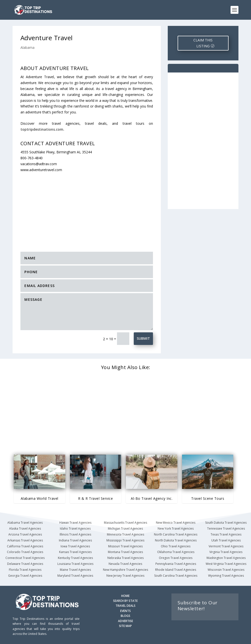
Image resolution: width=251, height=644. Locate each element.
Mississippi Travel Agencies (125, 540)
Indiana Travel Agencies (75, 540)
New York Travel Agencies (176, 528)
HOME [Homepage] (125, 596)
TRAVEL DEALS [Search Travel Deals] (125, 606)
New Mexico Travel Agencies (176, 523)
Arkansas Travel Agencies (25, 540)
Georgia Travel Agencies (25, 576)
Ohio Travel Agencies (176, 546)
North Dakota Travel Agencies (176, 540)
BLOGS (125, 616)
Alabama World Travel (40, 498)
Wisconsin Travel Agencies (226, 570)
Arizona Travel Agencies (25, 534)
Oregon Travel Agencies (176, 558)
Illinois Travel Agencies (75, 534)
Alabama (27, 47)
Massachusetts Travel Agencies (125, 523)
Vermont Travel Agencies (226, 546)
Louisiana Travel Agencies (75, 564)
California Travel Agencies (25, 546)
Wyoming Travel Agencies (226, 576)
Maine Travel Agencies (75, 570)
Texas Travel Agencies (226, 534)
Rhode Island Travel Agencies (176, 570)
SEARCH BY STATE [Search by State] (125, 601)
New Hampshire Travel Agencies (125, 570)
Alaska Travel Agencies (25, 528)
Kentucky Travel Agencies (75, 558)
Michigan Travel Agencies (125, 528)
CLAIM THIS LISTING (203, 43)
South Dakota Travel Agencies (226, 523)
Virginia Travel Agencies (226, 552)
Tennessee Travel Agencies (226, 528)
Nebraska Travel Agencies (125, 558)
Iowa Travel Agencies (75, 546)
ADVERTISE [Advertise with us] (125, 621)
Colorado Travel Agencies (25, 552)
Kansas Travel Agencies (75, 552)
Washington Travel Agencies (226, 558)
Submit (143, 338)
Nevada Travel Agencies (125, 564)
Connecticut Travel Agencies (25, 558)
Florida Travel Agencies (25, 570)
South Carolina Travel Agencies (176, 576)
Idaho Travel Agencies (75, 528)
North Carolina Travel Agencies (176, 534)
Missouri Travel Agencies (125, 546)
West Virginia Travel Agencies (226, 564)
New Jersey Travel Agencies (125, 576)
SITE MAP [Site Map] (125, 626)
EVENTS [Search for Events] (125, 611)
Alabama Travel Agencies (25, 523)
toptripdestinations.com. (42, 129)
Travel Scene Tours (208, 498)
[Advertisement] (95, 209)
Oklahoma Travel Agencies (176, 552)
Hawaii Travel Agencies (75, 523)
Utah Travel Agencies (226, 540)
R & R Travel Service (95, 498)
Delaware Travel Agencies (25, 564)
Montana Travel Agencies (125, 552)
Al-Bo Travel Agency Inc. (152, 498)
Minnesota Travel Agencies (125, 534)
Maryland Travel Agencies (75, 576)
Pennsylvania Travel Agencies (176, 564)
